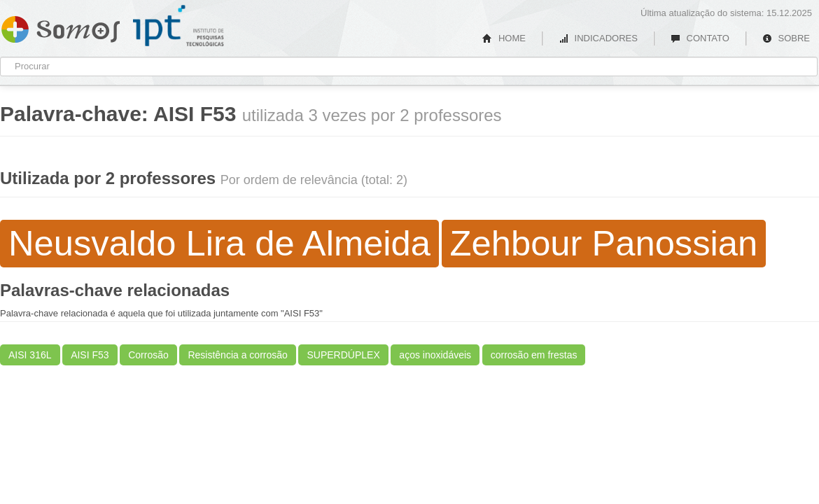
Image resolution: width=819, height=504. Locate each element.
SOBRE (786, 38)
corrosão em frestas (534, 355)
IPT (178, 26)
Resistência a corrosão (237, 355)
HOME (504, 38)
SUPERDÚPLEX (343, 355)
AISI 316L (30, 355)
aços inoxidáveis (435, 355)
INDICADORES (598, 38)
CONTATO (700, 38)
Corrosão (148, 355)
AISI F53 (90, 355)
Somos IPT (61, 27)
